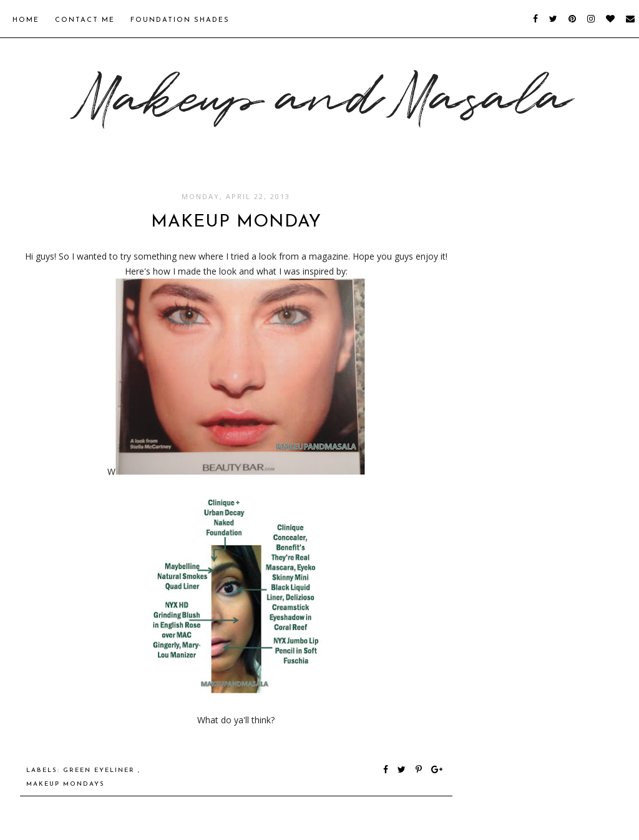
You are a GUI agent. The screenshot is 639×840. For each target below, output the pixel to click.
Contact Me (85, 20)
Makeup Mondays (66, 784)
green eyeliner (100, 770)
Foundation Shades (180, 20)
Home (26, 20)
